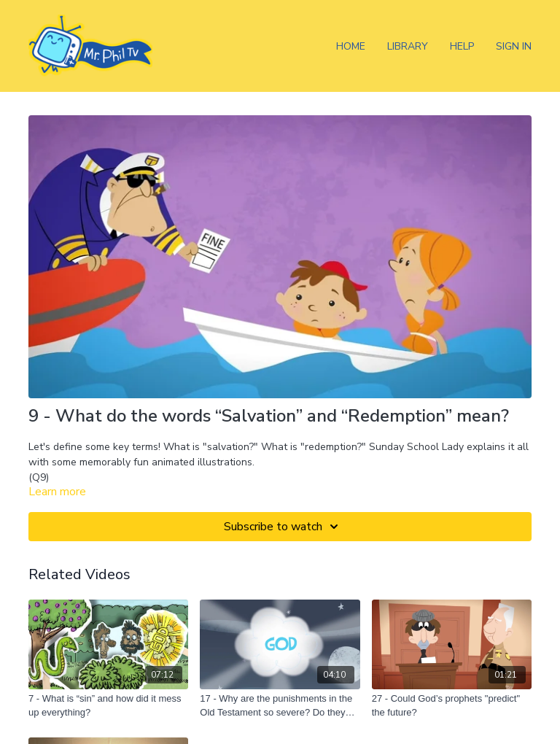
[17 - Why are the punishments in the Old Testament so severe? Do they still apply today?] (280, 706)
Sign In (514, 46)
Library (408, 46)
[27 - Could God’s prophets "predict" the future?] (452, 706)
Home (351, 46)
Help (462, 46)
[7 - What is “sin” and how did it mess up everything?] (108, 706)
